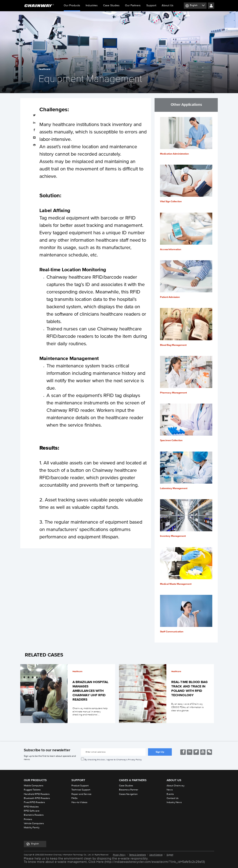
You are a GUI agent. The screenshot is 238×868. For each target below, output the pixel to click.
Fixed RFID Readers (34, 802)
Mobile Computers (34, 786)
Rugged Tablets (32, 790)
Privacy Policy (119, 855)
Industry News (174, 802)
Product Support (80, 786)
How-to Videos (79, 802)
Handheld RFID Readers (37, 794)
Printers (28, 819)
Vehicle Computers (34, 823)
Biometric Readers (34, 815)
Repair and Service (81, 794)
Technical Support (81, 790)
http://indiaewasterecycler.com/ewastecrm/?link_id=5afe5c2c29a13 (155, 862)
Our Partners (133, 5)
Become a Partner (129, 790)
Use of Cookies (156, 855)
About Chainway (175, 786)
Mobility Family (32, 828)
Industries (92, 5)
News (170, 790)
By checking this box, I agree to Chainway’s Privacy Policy (113, 760)
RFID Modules (31, 807)
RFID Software (32, 811)
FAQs (74, 798)
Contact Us (172, 798)
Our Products (72, 8)
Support (151, 5)
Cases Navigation (128, 794)
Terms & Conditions (137, 855)
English (194, 5)
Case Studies (111, 5)
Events (170, 794)
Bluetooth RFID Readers (37, 798)
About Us (168, 5)
